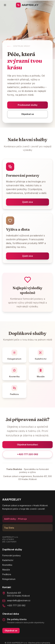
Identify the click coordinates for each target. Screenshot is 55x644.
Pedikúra (7, 574)
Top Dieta (9, 528)
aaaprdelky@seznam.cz (19, 600)
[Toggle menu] (5, 5)
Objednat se (11, 631)
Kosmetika (7, 565)
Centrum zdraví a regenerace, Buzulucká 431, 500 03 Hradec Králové (27, 478)
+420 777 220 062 (28, 454)
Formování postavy (12, 555)
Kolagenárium (9, 579)
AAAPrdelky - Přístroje (15, 519)
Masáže (6, 570)
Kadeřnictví (8, 560)
